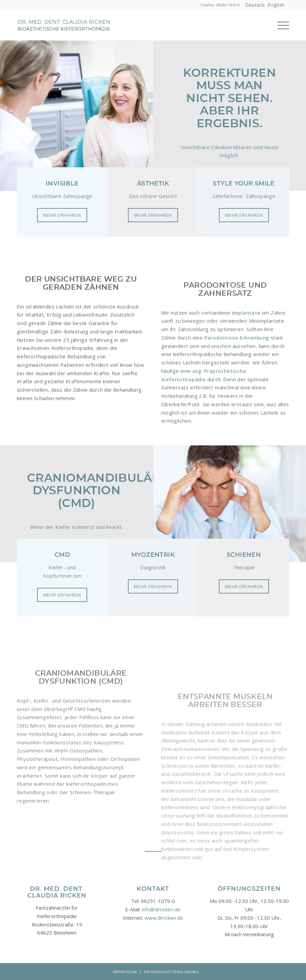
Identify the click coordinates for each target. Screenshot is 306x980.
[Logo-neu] (64, 34)
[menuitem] (255, 5)
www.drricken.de (164, 918)
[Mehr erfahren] (62, 215)
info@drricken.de (161, 909)
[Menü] (280, 25)
